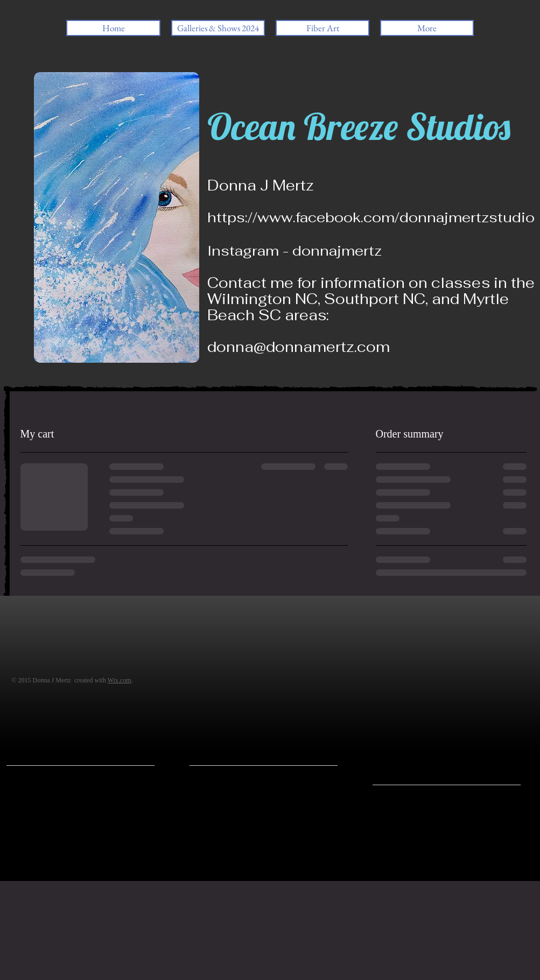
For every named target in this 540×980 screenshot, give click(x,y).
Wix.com (120, 680)
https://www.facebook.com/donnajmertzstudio (371, 217)
